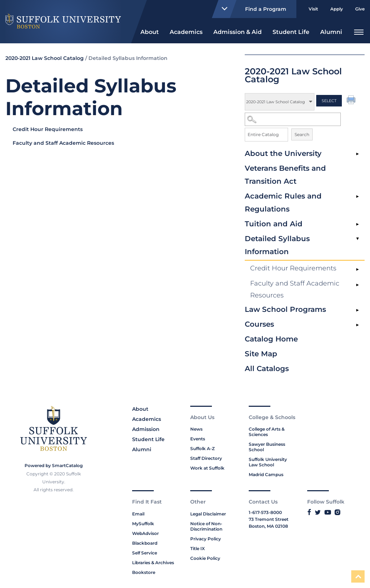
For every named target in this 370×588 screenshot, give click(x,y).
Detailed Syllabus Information (277, 245)
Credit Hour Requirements (293, 268)
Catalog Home (271, 339)
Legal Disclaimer (208, 514)
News (196, 429)
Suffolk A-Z (203, 448)
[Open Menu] (359, 31)
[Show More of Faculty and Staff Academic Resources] (357, 285)
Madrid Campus (266, 474)
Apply (337, 9)
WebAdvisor (145, 533)
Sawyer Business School (267, 447)
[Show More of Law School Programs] (357, 310)
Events (198, 439)
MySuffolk (143, 524)
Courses (259, 324)
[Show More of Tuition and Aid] (357, 225)
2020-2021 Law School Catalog (45, 58)
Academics (186, 32)
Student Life (291, 32)
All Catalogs (267, 369)
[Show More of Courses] (357, 325)
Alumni (331, 32)
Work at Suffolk (207, 468)
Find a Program (251, 9)
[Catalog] (280, 102)
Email (138, 514)
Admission (146, 429)
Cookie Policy (205, 558)
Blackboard (145, 543)
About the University (283, 153)
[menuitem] (150, 31)
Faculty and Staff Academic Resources (295, 289)
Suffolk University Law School (268, 462)
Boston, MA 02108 (268, 526)
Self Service (145, 553)
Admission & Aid (238, 32)
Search (302, 134)
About (150, 32)
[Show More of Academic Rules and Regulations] (357, 197)
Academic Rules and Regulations (283, 202)
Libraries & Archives (153, 563)
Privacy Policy (206, 539)
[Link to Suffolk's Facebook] (309, 512)
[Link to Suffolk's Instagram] (337, 512)
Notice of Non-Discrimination (206, 526)
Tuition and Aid (274, 224)
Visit (313, 9)
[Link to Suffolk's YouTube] (328, 512)
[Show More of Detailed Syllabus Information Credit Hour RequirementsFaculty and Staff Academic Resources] (357, 239)
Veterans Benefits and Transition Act (285, 175)
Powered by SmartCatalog (54, 465)
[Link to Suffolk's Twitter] (318, 512)
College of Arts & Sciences (267, 432)
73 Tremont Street (269, 519)
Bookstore (144, 572)
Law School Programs (285, 309)
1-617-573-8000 (265, 512)
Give (360, 9)
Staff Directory (206, 458)
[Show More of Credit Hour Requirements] (357, 270)
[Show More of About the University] (357, 154)
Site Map (261, 354)
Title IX (197, 548)
